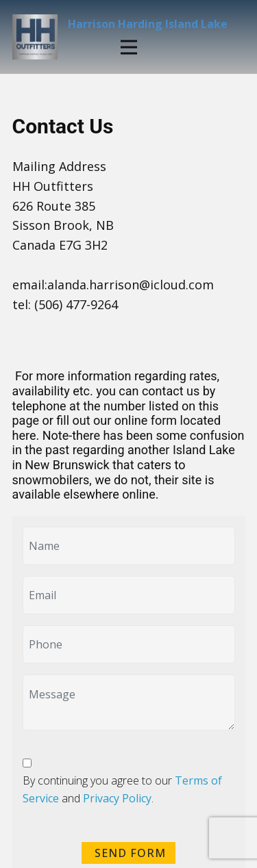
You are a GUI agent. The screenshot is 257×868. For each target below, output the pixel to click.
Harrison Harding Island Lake (148, 24)
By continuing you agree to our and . (122, 789)
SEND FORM (128, 853)
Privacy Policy (117, 798)
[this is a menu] (129, 47)
